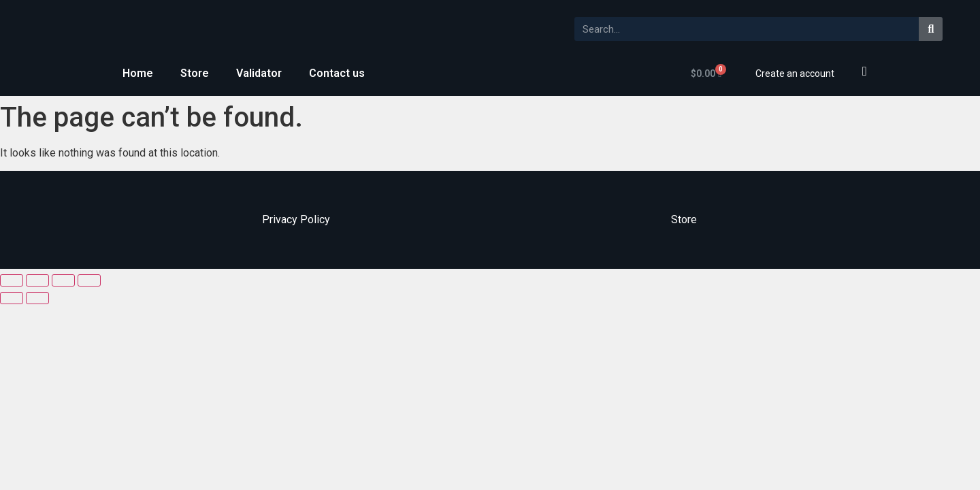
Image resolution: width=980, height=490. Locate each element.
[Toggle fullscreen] (63, 280)
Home (138, 73)
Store (195, 73)
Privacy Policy (296, 219)
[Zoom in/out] (89, 280)
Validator (259, 73)
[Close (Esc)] (12, 280)
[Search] (931, 29)
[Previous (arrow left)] (12, 298)
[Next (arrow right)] (37, 298)
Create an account (795, 73)
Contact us (337, 73)
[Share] (37, 280)
